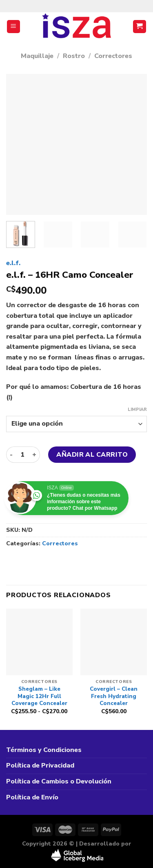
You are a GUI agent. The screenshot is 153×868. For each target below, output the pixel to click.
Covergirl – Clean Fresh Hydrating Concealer (114, 696)
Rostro (74, 56)
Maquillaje (37, 56)
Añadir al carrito (92, 455)
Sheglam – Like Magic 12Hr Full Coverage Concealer (39, 696)
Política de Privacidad (40, 765)
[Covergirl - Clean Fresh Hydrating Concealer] (114, 642)
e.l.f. (13, 263)
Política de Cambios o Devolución (59, 781)
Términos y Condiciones (44, 750)
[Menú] (14, 27)
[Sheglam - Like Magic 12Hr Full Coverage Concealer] (39, 642)
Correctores (113, 56)
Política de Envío (32, 797)
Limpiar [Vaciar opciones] (137, 410)
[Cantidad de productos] (22, 455)
